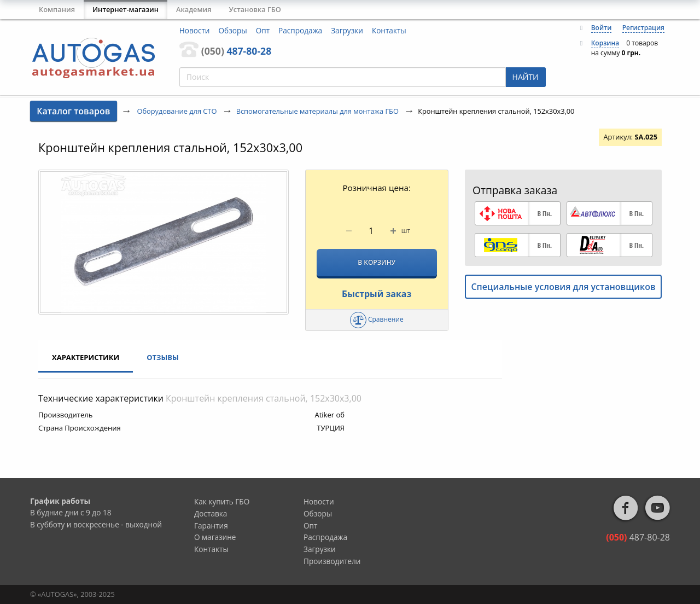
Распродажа (300, 30)
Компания (57, 9)
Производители (332, 561)
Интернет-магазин (126, 9)
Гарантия (211, 525)
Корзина (605, 43)
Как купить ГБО (222, 501)
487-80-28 (236, 51)
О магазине (215, 537)
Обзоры (233, 30)
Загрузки (347, 30)
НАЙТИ (526, 77)
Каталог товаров (73, 111)
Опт (263, 30)
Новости (195, 30)
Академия (194, 9)
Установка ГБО (255, 9)
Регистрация (643, 28)
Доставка (211, 513)
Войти (602, 28)
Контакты (389, 30)
